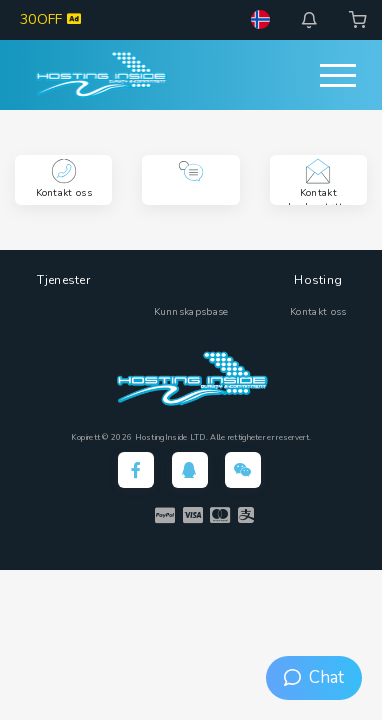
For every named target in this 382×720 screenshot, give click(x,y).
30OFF (50, 19)
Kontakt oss (318, 312)
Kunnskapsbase (191, 312)
